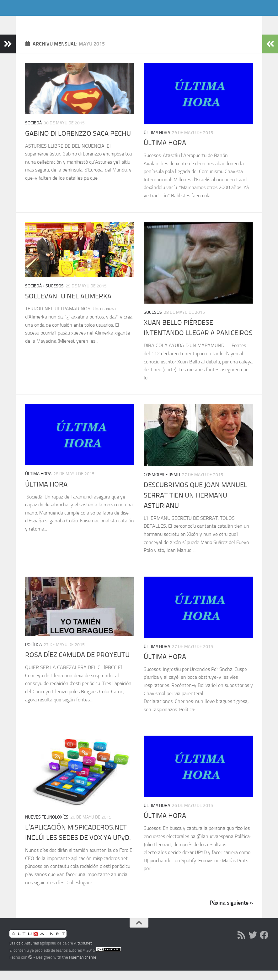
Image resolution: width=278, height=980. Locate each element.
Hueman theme (83, 967)
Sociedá (33, 132)
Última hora (157, 142)
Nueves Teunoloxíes (47, 827)
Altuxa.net (83, 953)
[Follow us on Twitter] (253, 945)
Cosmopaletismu (162, 484)
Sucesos (55, 295)
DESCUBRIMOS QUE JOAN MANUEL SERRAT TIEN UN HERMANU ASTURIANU (195, 505)
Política (33, 654)
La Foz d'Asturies (56, 22)
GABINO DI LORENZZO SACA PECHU (78, 143)
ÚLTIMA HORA (165, 152)
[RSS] (242, 945)
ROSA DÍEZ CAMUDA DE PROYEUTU (77, 664)
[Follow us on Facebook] (264, 945)
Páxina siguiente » (231, 912)
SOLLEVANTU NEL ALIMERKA (68, 306)
